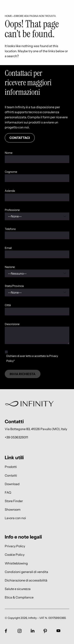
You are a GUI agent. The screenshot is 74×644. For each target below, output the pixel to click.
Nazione (10, 267)
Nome (9, 153)
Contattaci (20, 138)
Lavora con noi (15, 518)
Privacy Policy (15, 546)
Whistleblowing (16, 563)
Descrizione (12, 324)
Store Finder (14, 501)
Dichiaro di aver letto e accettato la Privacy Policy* (32, 358)
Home (8, 16)
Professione (12, 210)
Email (8, 248)
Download (12, 484)
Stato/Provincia (14, 286)
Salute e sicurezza (18, 589)
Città (8, 305)
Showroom (13, 510)
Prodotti (11, 467)
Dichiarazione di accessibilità (26, 580)
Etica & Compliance (19, 597)
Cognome (11, 172)
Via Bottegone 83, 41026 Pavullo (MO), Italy (36, 429)
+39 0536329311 (16, 437)
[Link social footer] (6, 631)
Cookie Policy (15, 555)
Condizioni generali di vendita (26, 572)
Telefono (10, 229)
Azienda (10, 191)
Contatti (11, 475)
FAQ (8, 492)
